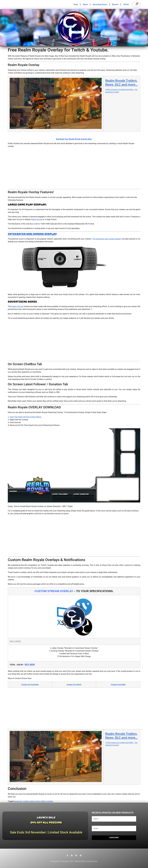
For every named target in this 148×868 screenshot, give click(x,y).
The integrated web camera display (107, 239)
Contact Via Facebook (30, 685)
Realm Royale (37, 219)
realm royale (35, 801)
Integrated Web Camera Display (32, 234)
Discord (115, 4)
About (85, 4)
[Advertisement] (74, 168)
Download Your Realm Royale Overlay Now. (74, 139)
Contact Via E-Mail (118, 685)
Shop (76, 4)
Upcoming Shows (100, 4)
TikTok (126, 4)
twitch (43, 801)
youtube (50, 801)
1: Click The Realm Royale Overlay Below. (25, 417)
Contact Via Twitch (74, 685)
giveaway (18, 801)
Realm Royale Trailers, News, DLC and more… (121, 83)
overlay (26, 801)
